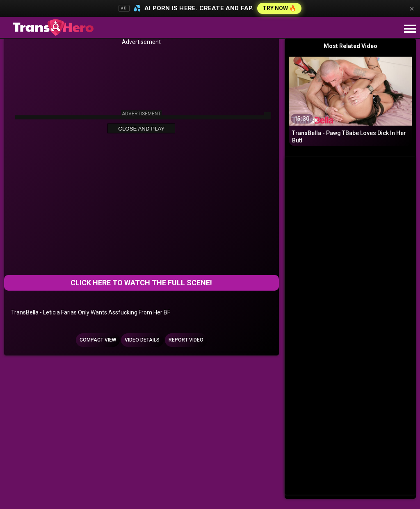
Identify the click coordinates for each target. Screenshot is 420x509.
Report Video (186, 340)
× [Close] (412, 9)
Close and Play (141, 129)
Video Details (142, 340)
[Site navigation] (410, 29)
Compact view (98, 340)
